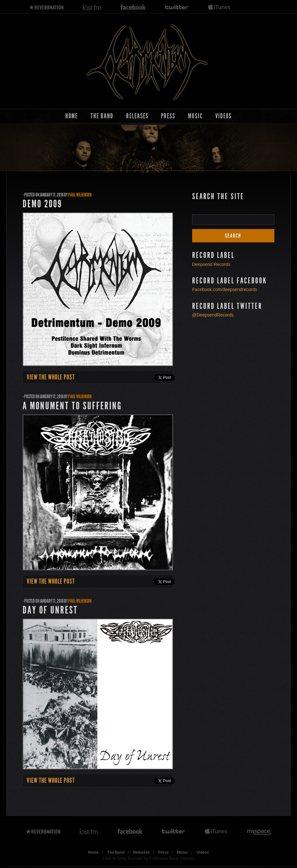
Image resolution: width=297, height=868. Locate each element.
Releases (137, 116)
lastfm (92, 7)
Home (72, 116)
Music (195, 116)
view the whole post (51, 377)
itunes (219, 7)
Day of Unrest (50, 610)
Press (168, 116)
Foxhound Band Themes (172, 858)
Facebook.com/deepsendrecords (225, 289)
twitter (177, 7)
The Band (102, 116)
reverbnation (46, 7)
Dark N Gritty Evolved (123, 858)
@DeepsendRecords (213, 315)
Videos (224, 116)
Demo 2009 (42, 204)
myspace (259, 832)
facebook (133, 7)
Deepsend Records (211, 264)
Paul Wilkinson (80, 195)
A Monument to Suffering (72, 406)
